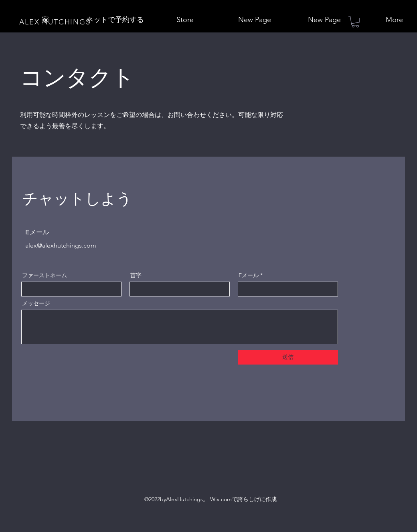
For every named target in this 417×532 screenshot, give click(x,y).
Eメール (249, 275)
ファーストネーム (45, 275)
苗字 (136, 275)
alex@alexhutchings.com (61, 245)
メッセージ (36, 303)
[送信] (288, 357)
